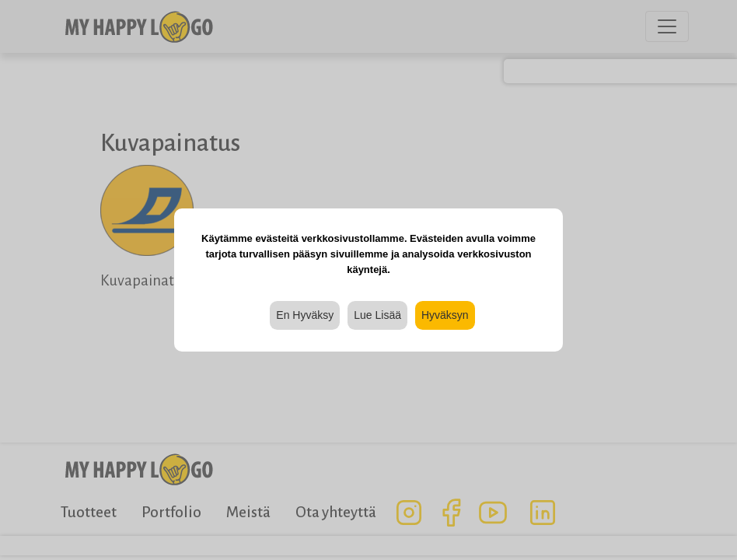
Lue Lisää (377, 315)
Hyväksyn (445, 315)
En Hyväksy (305, 315)
